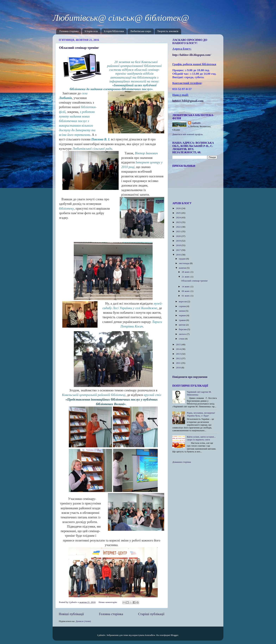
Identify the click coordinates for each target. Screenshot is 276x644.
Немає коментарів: (108, 602)
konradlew (150, 635)
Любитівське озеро (141, 31)
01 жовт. (186, 296)
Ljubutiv (196, 123)
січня (182, 339)
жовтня (183, 268)
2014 (179, 349)
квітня (182, 325)
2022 (179, 227)
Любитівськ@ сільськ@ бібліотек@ (121, 18)
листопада (184, 263)
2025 (179, 213)
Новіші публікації (71, 614)
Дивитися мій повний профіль (188, 134)
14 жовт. (186, 287)
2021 (179, 231)
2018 (179, 245)
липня (182, 311)
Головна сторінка (69, 31)
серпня (183, 306)
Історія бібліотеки (114, 31)
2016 (179, 255)
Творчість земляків (168, 31)
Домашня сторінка (182, 462)
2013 (179, 354)
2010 (179, 368)
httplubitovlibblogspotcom (192, 55)
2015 (179, 344)
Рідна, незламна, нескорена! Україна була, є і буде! (201, 414)
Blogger (175, 635)
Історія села (91, 31)
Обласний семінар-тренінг (79, 48)
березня (183, 329)
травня (183, 320)
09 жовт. (186, 291)
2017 (179, 250)
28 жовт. (186, 272)
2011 (179, 363)
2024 (179, 217)
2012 (179, 358)
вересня (183, 301)
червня (183, 315)
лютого (183, 334)
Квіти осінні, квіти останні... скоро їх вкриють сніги (201, 438)
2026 (179, 208)
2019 (179, 241)
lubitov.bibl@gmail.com (188, 101)
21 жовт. (186, 277)
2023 (179, 222)
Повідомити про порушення (190, 377)
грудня (183, 259)
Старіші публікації (151, 614)
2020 (179, 236)
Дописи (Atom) (83, 621)
